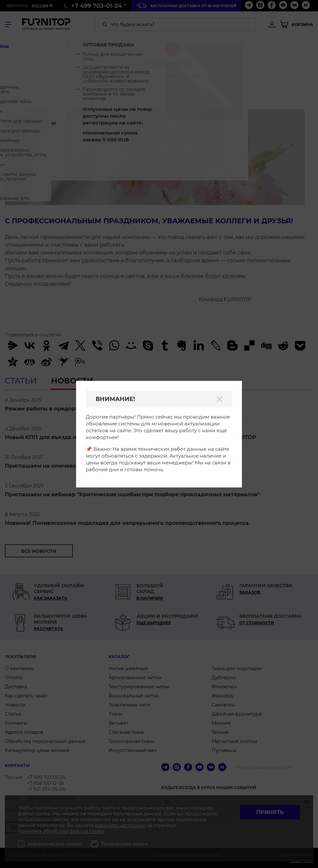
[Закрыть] (219, 399)
